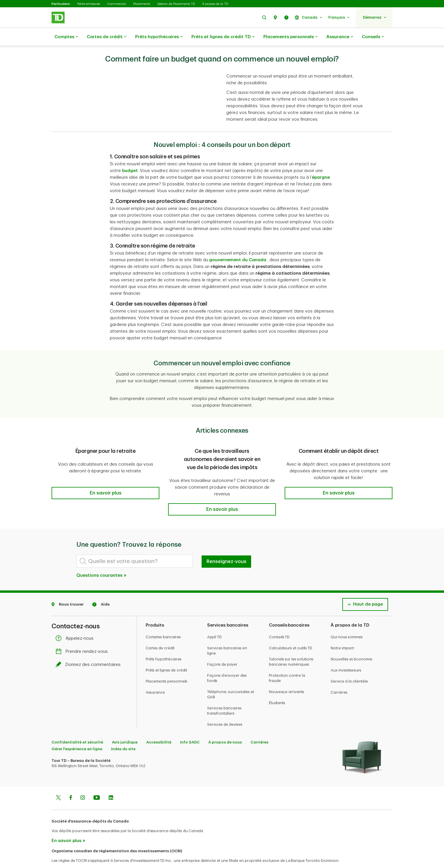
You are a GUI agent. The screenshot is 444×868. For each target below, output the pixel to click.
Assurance (340, 37)
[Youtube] (97, 784)
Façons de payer (222, 650)
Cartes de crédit (107, 37)
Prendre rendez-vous (83, 637)
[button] (264, 17)
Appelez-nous (76, 624)
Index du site (123, 734)
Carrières (339, 678)
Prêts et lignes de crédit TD (223, 37)
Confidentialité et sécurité (77, 728)
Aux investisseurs (346, 656)
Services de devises (225, 710)
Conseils (373, 37)
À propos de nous (225, 728)
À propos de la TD (215, 4)
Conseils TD (279, 622)
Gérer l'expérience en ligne (77, 734)
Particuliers (61, 4)
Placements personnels (290, 37)
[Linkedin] (111, 784)
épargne (321, 163)
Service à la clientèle (349, 667)
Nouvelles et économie (351, 645)
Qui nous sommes (347, 622)
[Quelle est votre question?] (135, 547)
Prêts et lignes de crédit (166, 656)
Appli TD (214, 622)
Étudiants (277, 688)
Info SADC (190, 728)
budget (130, 156)
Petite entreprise (89, 4)
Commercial (117, 4)
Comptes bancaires (163, 622)
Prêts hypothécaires (159, 37)
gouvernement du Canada (238, 245)
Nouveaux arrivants (287, 677)
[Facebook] (71, 784)
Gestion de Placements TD (176, 4)
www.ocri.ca (65, 856)
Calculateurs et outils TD (291, 633)
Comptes (66, 37)
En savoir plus (66, 826)
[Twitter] (58, 784)
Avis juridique (125, 728)
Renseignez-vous (227, 547)
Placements (142, 4)
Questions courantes (102, 561)
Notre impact (342, 633)
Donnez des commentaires (90, 650)
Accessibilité (159, 728)
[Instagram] (83, 784)
